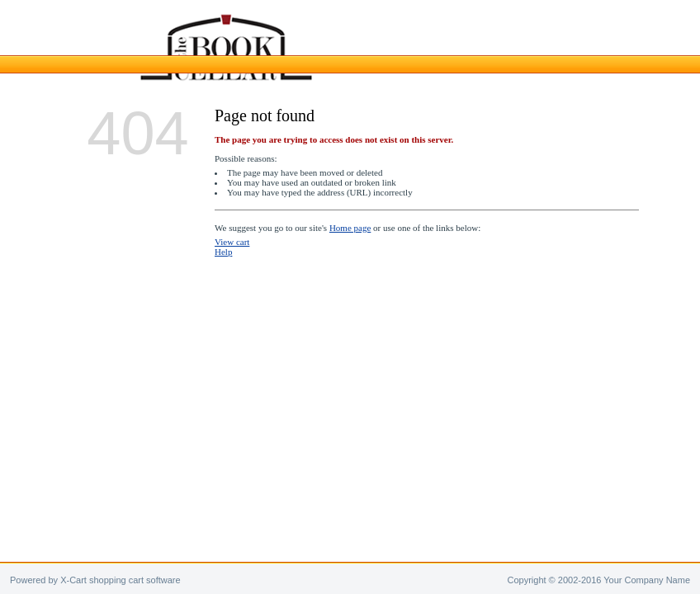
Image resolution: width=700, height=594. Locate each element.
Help (223, 252)
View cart (232, 242)
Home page (350, 228)
